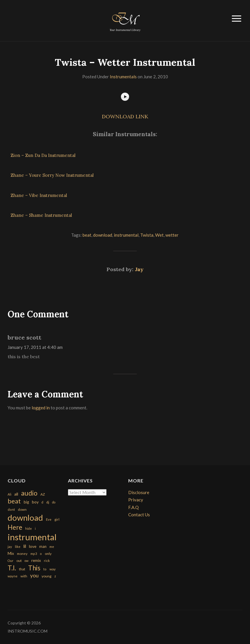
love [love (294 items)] (33, 546)
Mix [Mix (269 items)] (11, 553)
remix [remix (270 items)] (36, 560)
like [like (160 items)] (18, 547)
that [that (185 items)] (22, 569)
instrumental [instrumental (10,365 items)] (32, 537)
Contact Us (139, 515)
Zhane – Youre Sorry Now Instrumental (52, 175)
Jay (139, 269)
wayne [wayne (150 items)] (13, 576)
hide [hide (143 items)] (29, 528)
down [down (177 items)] (22, 509)
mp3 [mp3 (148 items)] (34, 554)
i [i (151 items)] (35, 528)
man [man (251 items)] (43, 546)
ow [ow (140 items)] (26, 561)
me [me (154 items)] (52, 547)
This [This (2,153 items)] (34, 568)
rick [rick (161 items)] (47, 561)
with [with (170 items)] (24, 576)
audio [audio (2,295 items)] (29, 493)
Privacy (136, 500)
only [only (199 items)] (48, 554)
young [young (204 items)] (47, 576)
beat (87, 235)
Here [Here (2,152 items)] (15, 527)
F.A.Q (133, 507)
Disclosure (139, 492)
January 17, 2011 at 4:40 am (35, 347)
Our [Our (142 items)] (11, 561)
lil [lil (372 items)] (25, 546)
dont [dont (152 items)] (11, 509)
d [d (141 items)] (42, 502)
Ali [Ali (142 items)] (10, 494)
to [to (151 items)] (45, 569)
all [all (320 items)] (16, 494)
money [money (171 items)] (22, 554)
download (103, 235)
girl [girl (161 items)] (57, 519)
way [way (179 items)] (53, 569)
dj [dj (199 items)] (48, 502)
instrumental (126, 235)
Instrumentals (123, 77)
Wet (159, 235)
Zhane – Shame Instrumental (41, 215)
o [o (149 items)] (41, 554)
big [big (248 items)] (26, 502)
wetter (172, 235)
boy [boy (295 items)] (35, 502)
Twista (147, 235)
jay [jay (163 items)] (10, 547)
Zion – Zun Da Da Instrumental (43, 155)
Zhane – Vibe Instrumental (39, 195)
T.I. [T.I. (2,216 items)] (12, 568)
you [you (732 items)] (34, 575)
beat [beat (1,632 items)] (14, 501)
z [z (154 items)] (55, 576)
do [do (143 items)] (54, 502)
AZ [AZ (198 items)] (43, 494)
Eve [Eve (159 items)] (49, 519)
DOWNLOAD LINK (125, 116)
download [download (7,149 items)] (25, 518)
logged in (41, 408)
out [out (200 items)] (19, 561)
